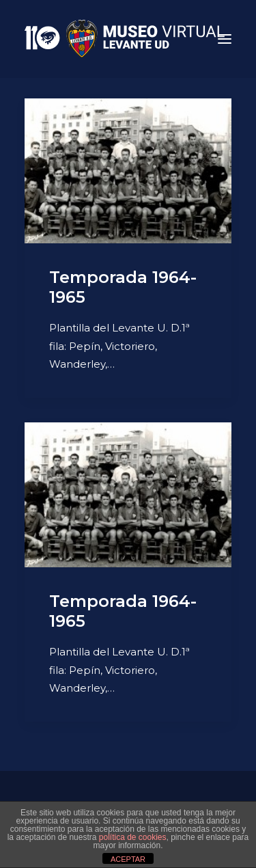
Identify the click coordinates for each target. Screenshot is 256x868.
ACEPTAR (128, 859)
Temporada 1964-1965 (123, 287)
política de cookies (133, 837)
